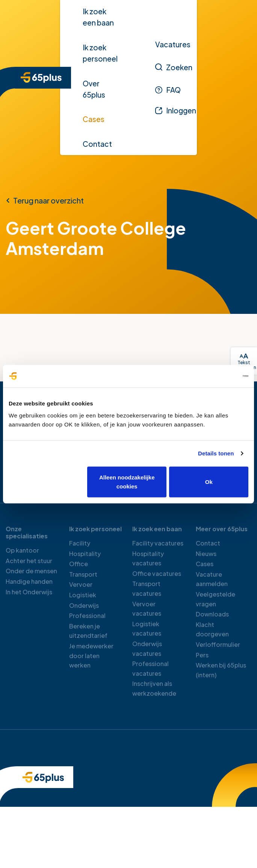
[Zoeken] (174, 67)
